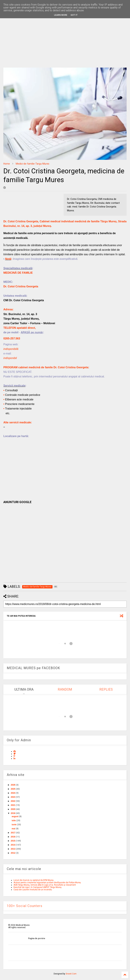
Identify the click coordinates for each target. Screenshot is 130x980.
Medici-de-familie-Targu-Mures (32, 164)
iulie (14, 821)
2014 (13, 845)
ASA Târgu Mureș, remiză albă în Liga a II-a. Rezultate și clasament (45, 885)
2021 (13, 805)
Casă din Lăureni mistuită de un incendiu (33, 890)
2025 (13, 789)
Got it (74, 15)
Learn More (61, 15)
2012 (13, 853)
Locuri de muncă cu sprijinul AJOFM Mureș (34, 880)
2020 (13, 809)
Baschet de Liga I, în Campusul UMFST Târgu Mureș (37, 887)
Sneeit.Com (71, 974)
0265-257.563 (12, 338)
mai (13, 829)
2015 (13, 841)
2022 (13, 801)
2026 (13, 785)
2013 (13, 849)
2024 (13, 793)
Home (7, 164)
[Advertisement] (65, 39)
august (15, 816)
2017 (13, 833)
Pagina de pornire (37, 938)
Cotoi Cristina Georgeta (23, 286)
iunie (14, 825)
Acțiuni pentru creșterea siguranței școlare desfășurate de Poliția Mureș (47, 883)
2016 (13, 837)
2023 (13, 797)
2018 (13, 813)
